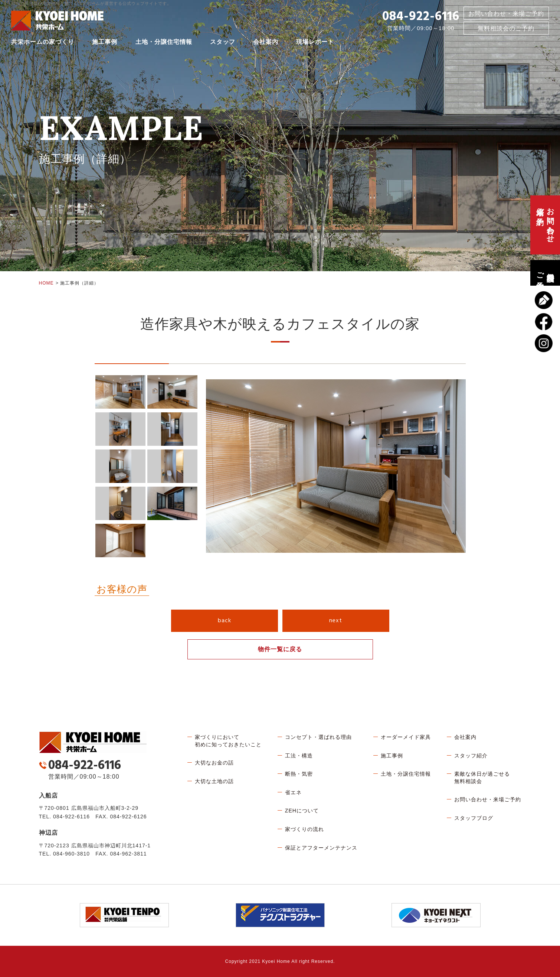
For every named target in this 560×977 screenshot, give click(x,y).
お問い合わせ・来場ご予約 (506, 14)
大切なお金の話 (214, 763)
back (225, 621)
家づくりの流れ (304, 829)
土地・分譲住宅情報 (164, 43)
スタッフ (223, 43)
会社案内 (266, 43)
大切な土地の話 (214, 781)
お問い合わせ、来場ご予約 (545, 225)
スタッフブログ (474, 818)
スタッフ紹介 (471, 756)
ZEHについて (302, 811)
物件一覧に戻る (280, 649)
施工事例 (105, 43)
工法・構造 (299, 756)
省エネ (293, 792)
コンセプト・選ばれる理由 (318, 737)
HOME (46, 283)
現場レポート (315, 43)
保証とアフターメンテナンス (321, 848)
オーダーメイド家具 (406, 737)
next (336, 621)
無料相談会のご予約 (545, 273)
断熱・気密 (299, 774)
